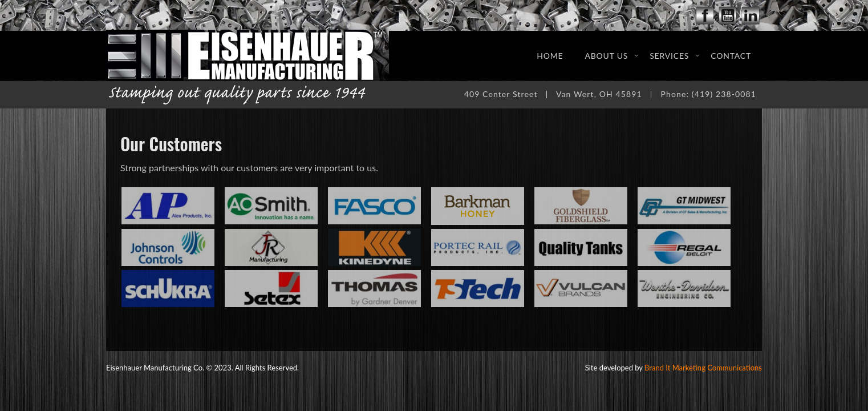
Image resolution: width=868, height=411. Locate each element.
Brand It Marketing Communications (703, 368)
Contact (731, 56)
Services (669, 56)
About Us (606, 56)
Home (550, 56)
